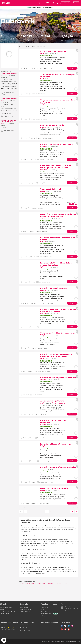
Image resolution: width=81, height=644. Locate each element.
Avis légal (57, 642)
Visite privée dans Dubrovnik (9, 73)
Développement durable (8, 612)
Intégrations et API (46, 614)
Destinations (24, 607)
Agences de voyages (47, 612)
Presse (2, 609)
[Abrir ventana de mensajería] (4, 640)
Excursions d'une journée (46, 584)
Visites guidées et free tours (28, 584)
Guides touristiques (26, 612)
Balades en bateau (62, 584)
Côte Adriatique (12, 16)
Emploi (43, 618)
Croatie (3, 16)
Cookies (78, 642)
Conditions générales (48, 642)
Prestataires (44, 607)
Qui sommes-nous (6, 607)
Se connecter (66, 3)
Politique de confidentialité (68, 642)
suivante (72, 512)
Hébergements (45, 616)
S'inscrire (76, 3)
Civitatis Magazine (26, 609)
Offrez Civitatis (4, 614)
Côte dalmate (22, 16)
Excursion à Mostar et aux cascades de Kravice (8, 121)
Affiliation (43, 609)
